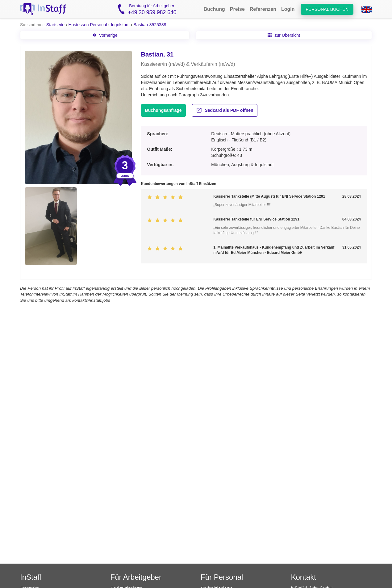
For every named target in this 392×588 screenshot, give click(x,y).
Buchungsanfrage (163, 110)
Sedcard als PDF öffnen (225, 110)
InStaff (31, 577)
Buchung (214, 9)
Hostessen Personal (88, 25)
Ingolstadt (120, 25)
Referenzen (263, 9)
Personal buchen (327, 9)
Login (288, 9)
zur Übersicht (284, 35)
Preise (237, 9)
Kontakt (304, 577)
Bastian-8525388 (150, 25)
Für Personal (222, 577)
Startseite (55, 25)
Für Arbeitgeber (136, 577)
